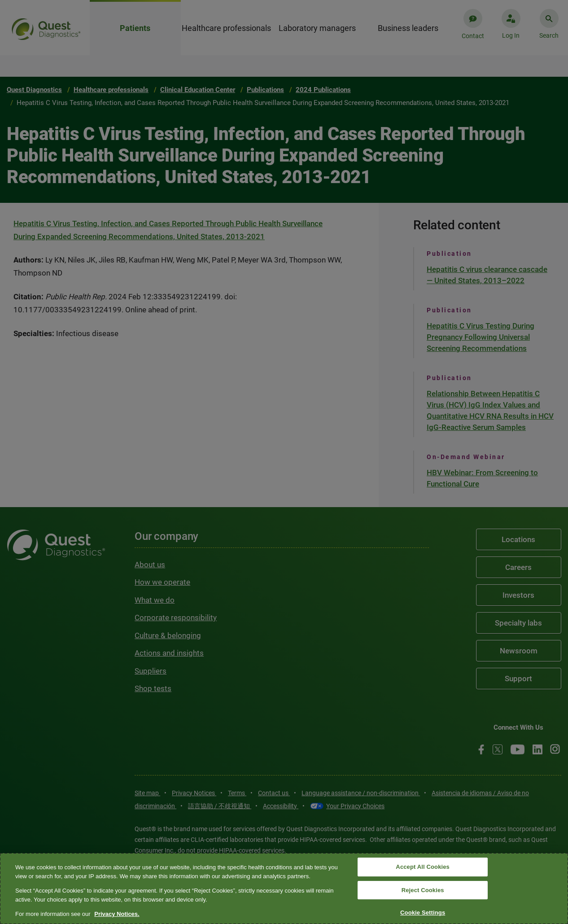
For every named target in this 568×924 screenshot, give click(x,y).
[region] (284, 889)
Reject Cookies (423, 890)
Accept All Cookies (423, 867)
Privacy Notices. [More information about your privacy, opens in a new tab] (117, 914)
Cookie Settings (423, 913)
